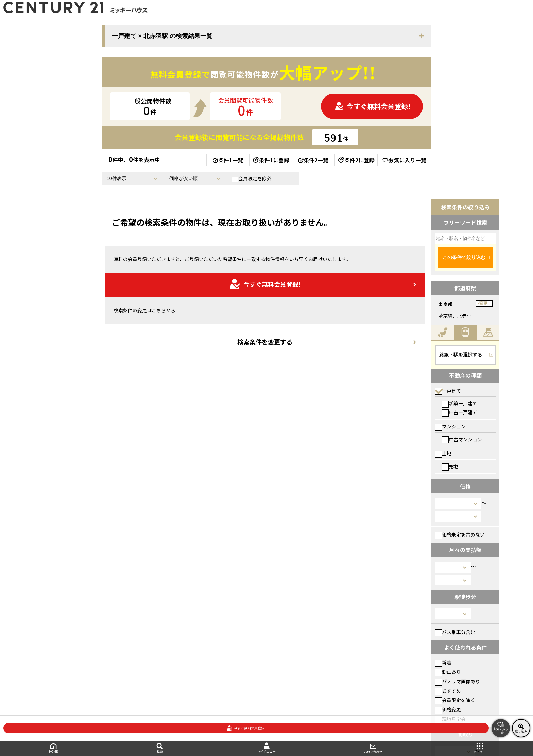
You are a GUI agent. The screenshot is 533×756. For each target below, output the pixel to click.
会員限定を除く (455, 700)
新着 (443, 662)
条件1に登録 (271, 160)
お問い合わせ (373, 748)
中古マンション (462, 439)
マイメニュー (266, 748)
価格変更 (448, 709)
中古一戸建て (459, 412)
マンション (450, 426)
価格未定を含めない (460, 534)
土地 (443, 453)
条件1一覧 (228, 160)
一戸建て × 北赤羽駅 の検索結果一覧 (162, 36)
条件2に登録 (356, 160)
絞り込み (521, 728)
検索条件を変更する (265, 342)
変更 (483, 303)
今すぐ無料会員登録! (373, 106)
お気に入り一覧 (404, 160)
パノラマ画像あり (457, 681)
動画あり (448, 672)
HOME (53, 748)
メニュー (480, 748)
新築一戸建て (459, 403)
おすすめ (448, 691)
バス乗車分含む (455, 632)
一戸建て (448, 391)
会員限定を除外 (252, 179)
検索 (160, 748)
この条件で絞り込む (464, 257)
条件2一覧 (313, 160)
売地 (450, 466)
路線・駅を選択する (461, 355)
